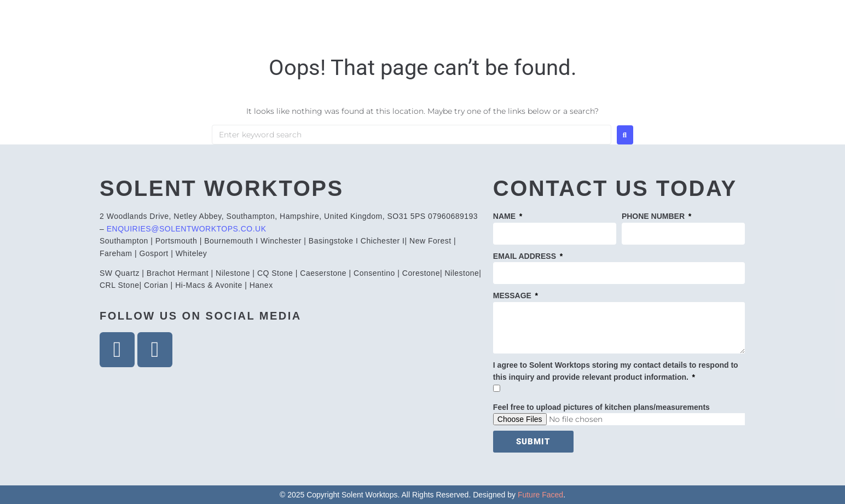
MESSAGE (513, 296)
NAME (505, 216)
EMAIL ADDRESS (526, 256)
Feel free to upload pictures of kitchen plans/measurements (601, 407)
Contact (708, 34)
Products (552, 34)
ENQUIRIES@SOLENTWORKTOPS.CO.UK (187, 229)
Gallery (632, 34)
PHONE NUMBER (654, 216)
